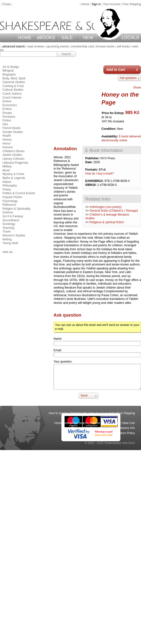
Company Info (126, 428)
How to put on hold (102, 413)
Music (6, 170)
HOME (25, 38)
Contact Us (107, 428)
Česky (7, 4)
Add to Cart (116, 70)
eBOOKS (46, 38)
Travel (7, 232)
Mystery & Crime (13, 174)
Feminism (9, 117)
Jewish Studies (12, 155)
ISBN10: (91, 185)
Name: (58, 339)
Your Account (112, 4)
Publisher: (93, 158)
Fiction (7, 120)
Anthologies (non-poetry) (106, 207)
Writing (7, 239)
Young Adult (10, 243)
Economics (10, 105)
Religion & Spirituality (16, 209)
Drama (7, 101)
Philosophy (10, 186)
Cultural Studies (13, 90)
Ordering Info (79, 413)
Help (94, 428)
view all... (8, 252)
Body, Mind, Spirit (14, 78)
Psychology (10, 201)
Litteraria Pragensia (15, 163)
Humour (8, 147)
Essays (7, 113)
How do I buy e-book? (100, 174)
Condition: (109, 129)
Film (5, 124)
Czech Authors (12, 94)
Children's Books (14, 151)
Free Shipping (132, 4)
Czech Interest (12, 98)
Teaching (8, 228)
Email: (58, 350)
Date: (89, 162)
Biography (9, 74)
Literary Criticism (13, 159)
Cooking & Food (13, 86)
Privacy (110, 433)
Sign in (96, 4)
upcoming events (58, 46)
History (7, 140)
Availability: (110, 136)
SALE (67, 38)
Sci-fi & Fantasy (13, 216)
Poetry (7, 190)
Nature (7, 182)
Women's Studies (14, 235)
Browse (95, 423)
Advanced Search (76, 423)
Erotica (7, 109)
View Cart (128, 423)
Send (84, 395)
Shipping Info (80, 428)
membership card (82, 46)
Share (137, 88)
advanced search (14, 46)
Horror (7, 144)
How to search (58, 413)
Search (66, 54)
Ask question (128, 78)
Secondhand (11, 220)
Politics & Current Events (19, 193)
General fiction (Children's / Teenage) (114, 211)
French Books (12, 128)
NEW (88, 38)
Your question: (63, 362)
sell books (123, 46)
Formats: (92, 170)
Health (7, 136)
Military (7, 166)
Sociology (9, 224)
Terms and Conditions (88, 433)
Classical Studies (14, 82)
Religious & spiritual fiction (107, 222)
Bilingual (8, 71)
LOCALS (130, 38)
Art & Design (11, 67)
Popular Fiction (12, 197)
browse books (105, 46)
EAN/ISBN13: (95, 181)
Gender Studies (13, 132)
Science (8, 212)
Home (85, 4)
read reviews (36, 46)
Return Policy (126, 433)
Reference (9, 205)
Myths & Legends (14, 178)
